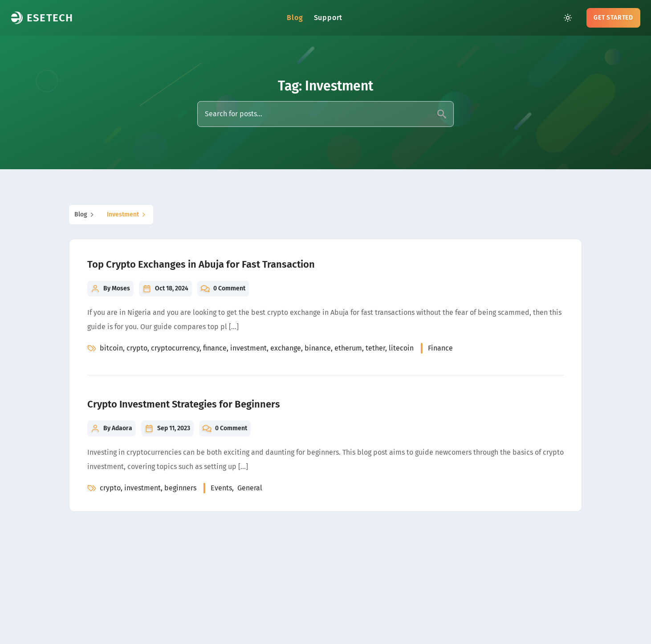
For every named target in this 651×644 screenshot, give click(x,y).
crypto (137, 348)
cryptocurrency (175, 348)
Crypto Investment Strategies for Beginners (184, 404)
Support (328, 18)
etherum (348, 348)
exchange (286, 348)
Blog (295, 18)
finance (215, 348)
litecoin (401, 348)
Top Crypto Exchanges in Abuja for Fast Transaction (201, 264)
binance (318, 348)
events (221, 488)
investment (127, 215)
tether (375, 348)
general (250, 488)
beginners (180, 488)
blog (85, 215)
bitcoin (111, 348)
